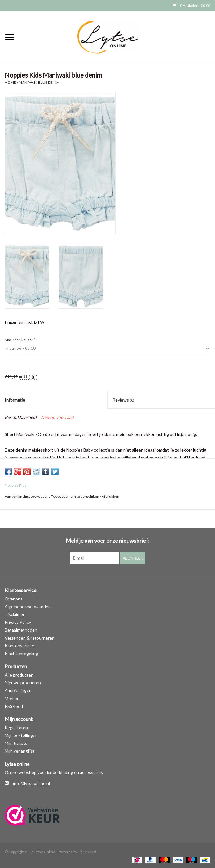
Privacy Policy (18, 622)
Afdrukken (110, 496)
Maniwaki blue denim (39, 82)
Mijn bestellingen (21, 735)
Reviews (123, 400)
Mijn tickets (16, 743)
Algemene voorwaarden (28, 607)
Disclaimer (15, 614)
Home (10, 82)
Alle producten (19, 675)
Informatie (15, 400)
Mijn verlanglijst (20, 751)
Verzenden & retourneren (30, 638)
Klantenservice (19, 646)
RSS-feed (14, 706)
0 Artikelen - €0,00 (191, 5)
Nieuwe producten (23, 683)
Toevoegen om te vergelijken (75, 496)
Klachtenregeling (21, 653)
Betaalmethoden (21, 630)
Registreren (16, 728)
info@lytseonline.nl (31, 783)
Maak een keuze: (20, 340)
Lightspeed (87, 852)
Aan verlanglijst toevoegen (27, 496)
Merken (12, 698)
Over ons (14, 599)
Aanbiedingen (18, 690)
